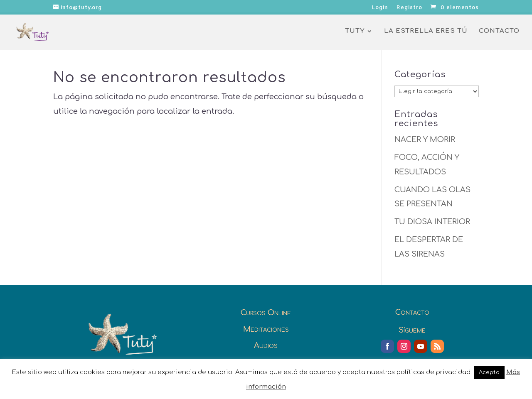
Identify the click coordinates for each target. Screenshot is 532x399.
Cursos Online (266, 313)
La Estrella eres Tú (426, 31)
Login (380, 8)
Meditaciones (266, 329)
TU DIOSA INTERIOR (432, 222)
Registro (409, 8)
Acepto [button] (489, 372)
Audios (266, 345)
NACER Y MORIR (425, 140)
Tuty (355, 31)
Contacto (499, 31)
